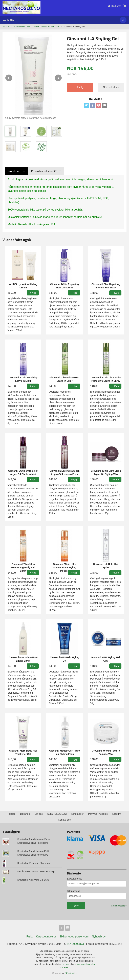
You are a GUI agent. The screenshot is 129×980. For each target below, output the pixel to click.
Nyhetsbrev (99, 937)
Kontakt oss (64, 820)
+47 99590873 (75, 944)
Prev (12, 77)
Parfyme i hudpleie (98, 814)
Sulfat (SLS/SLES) (57, 814)
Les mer (66, 964)
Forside (6, 26)
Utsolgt (80, 87)
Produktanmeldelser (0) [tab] (44, 171)
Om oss (39, 814)
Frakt (29, 937)
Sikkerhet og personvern (74, 937)
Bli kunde (25, 814)
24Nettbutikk (71, 973)
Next (62, 77)
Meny (8, 20)
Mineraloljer (77, 814)
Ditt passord (73, 891)
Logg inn (117, 814)
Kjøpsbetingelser (46, 937)
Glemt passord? (119, 906)
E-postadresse (75, 879)
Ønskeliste (111, 87)
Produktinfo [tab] (15, 171)
